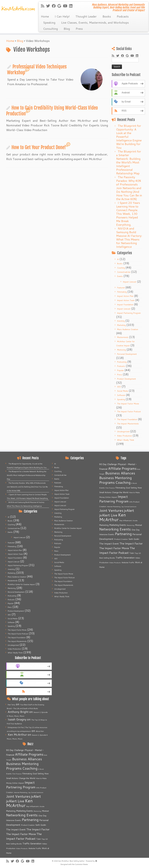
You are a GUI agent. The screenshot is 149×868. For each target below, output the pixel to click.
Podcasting (122, 362)
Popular (120, 370)
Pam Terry (11, 705)
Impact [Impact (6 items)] (21, 783)
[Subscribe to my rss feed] (44, 6)
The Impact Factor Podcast (129, 412)
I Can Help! (62, 16)
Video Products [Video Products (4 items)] (22, 848)
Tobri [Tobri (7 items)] (39, 839)
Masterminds (123, 337)
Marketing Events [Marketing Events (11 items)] (25, 811)
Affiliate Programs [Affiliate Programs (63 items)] (29, 754)
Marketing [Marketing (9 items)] (11, 811)
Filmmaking (122, 292)
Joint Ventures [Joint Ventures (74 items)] (18, 796)
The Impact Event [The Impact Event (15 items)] (16, 829)
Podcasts (123, 16)
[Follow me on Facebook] (55, 6)
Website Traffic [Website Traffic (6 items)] (35, 848)
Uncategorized (123, 432)
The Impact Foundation (127, 419)
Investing (121, 321)
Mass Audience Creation (128, 329)
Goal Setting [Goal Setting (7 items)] (38, 774)
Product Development (126, 379)
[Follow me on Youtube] (66, 6)
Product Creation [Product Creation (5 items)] (28, 825)
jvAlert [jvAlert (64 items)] (36, 796)
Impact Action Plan (125, 296)
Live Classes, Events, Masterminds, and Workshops (95, 22)
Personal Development (127, 354)
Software (121, 395)
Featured (121, 288)
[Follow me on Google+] (60, 6)
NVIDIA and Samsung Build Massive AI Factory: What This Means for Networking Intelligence (129, 238)
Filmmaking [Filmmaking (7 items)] (27, 774)
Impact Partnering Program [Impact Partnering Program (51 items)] (21, 785)
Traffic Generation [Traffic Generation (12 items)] (32, 843)
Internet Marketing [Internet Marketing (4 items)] (21, 792)
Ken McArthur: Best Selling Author (71, 861)
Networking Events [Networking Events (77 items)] (22, 815)
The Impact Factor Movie (128, 404)
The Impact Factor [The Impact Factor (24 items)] (38, 829)
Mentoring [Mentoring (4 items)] (37, 811)
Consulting (50, 29)
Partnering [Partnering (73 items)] (30, 820)
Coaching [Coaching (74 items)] (30, 768)
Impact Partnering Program (129, 313)
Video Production (124, 436)
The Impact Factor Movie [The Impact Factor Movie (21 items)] (21, 834)
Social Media (123, 391)
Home (45, 16)
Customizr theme (81, 864)
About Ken (40, 731)
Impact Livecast (130, 282)
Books (107, 16)
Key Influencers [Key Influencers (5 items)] (33, 806)
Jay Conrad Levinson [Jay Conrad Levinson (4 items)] (36, 792)
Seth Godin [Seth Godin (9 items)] (41, 825)
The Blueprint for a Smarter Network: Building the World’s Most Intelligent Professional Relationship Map (129, 162)
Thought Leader (86, 16)
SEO (119, 387)
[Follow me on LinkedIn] (72, 6)
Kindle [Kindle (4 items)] (42, 806)
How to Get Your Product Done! (39, 147)
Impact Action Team (126, 300)
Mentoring (121, 350)
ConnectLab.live (124, 272)
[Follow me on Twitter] (49, 6)
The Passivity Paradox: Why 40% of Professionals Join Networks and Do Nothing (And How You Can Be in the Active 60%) (129, 188)
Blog (67, 29)
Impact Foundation (125, 305)
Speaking (49, 22)
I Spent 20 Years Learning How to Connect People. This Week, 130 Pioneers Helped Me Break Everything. (128, 214)
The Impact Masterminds (128, 424)
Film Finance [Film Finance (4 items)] (17, 774)
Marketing (121, 325)
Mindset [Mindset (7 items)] (45, 811)
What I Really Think (126, 440)
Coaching (121, 268)
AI (118, 259)
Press (79, 29)
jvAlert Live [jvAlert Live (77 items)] (15, 801)
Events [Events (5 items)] (9, 774)
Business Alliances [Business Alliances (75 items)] (27, 759)
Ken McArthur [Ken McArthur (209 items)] (19, 803)
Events (120, 276)
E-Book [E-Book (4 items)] (41, 769)
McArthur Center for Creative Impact (21, 584)
